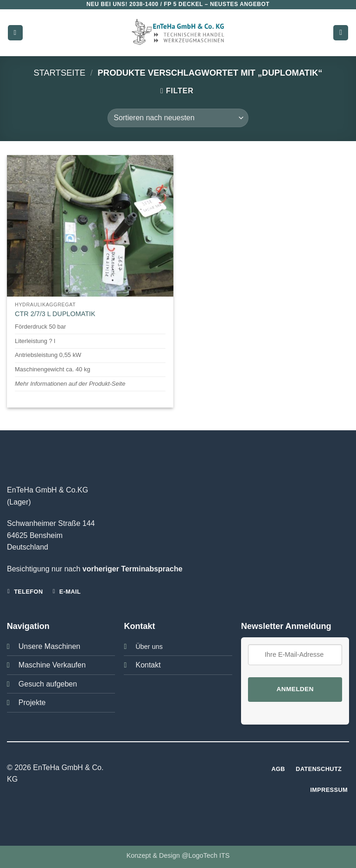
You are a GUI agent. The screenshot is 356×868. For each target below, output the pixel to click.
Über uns (149, 647)
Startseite (59, 73)
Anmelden (295, 689)
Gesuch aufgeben (48, 684)
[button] (15, 33)
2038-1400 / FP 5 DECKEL (166, 4)
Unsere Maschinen (49, 646)
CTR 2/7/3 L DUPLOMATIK (55, 314)
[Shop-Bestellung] (178, 118)
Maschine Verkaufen (52, 665)
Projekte (32, 703)
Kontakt (148, 665)
